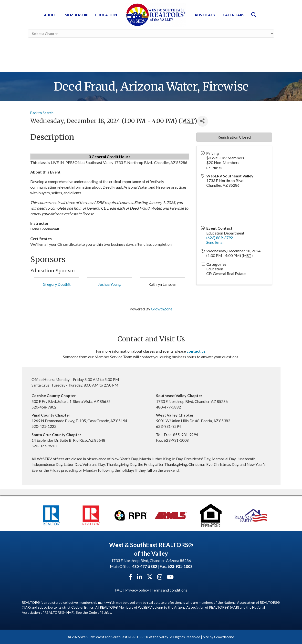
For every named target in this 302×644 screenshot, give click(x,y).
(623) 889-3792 (220, 237)
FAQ (119, 590)
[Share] (203, 121)
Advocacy (205, 15)
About (51, 15)
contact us (196, 351)
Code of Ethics (100, 612)
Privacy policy (137, 590)
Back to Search (42, 113)
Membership (76, 15)
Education (106, 15)
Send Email (215, 242)
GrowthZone (162, 309)
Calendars (233, 15)
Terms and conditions (169, 590)
